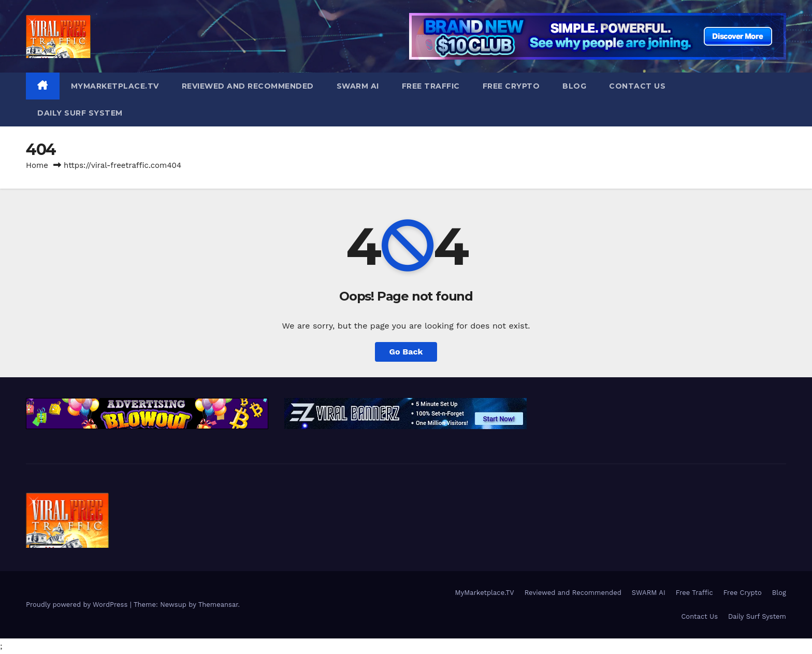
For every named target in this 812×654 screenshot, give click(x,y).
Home (37, 165)
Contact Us (637, 86)
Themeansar (218, 605)
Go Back (406, 352)
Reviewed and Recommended (248, 86)
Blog (574, 86)
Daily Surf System (80, 113)
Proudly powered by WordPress (78, 605)
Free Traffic (431, 86)
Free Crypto (511, 86)
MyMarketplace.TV (115, 86)
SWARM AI (358, 86)
